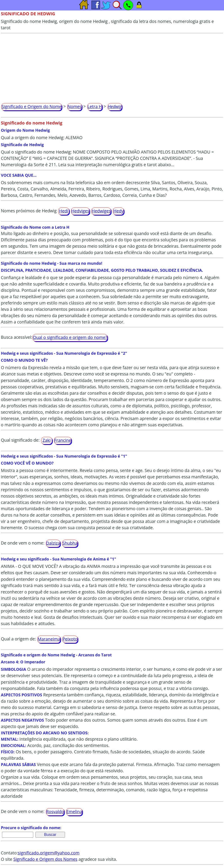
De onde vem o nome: (23, 543)
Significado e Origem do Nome (31, 106)
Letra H (95, 106)
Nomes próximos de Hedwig (29, 211)
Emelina (74, 812)
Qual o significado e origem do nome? (70, 337)
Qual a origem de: (18, 639)
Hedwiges (101, 211)
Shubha (70, 543)
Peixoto (70, 639)
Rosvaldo (55, 812)
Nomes (75, 106)
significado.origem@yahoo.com (49, 853)
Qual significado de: (20, 440)
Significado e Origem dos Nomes (45, 859)
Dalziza (53, 543)
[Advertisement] (112, 66)
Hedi (64, 211)
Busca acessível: (17, 337)
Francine (63, 440)
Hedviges (80, 211)
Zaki (46, 440)
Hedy (118, 211)
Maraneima (49, 639)
